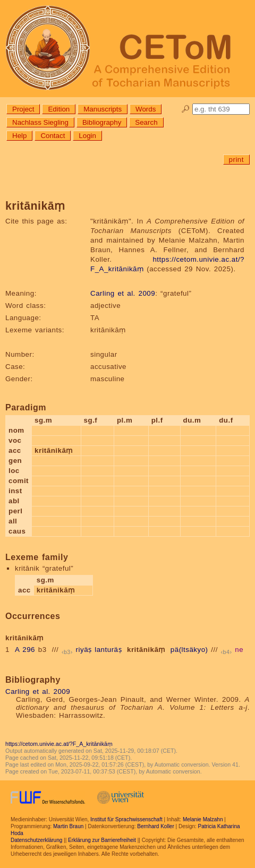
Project (23, 109)
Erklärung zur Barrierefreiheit (102, 840)
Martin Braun (68, 826)
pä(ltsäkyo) (189, 650)
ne (239, 650)
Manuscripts (103, 109)
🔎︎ (186, 109)
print (236, 160)
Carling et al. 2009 (123, 293)
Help (19, 136)
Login (87, 136)
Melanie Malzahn (203, 819)
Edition (59, 109)
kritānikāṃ (146, 650)
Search (146, 122)
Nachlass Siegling (40, 122)
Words (146, 109)
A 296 (25, 650)
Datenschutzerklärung (36, 840)
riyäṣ (84, 650)
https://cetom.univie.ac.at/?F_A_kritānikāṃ (59, 744)
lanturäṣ (108, 650)
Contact (53, 136)
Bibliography (102, 122)
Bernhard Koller (155, 826)
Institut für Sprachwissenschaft (126, 819)
